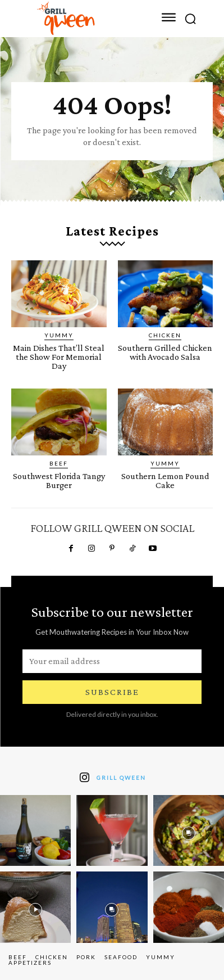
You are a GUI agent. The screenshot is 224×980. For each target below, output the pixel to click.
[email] (112, 661)
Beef (59, 463)
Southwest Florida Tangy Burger (59, 480)
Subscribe (112, 692)
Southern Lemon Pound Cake (165, 480)
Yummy (59, 335)
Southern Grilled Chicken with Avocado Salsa (165, 352)
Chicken (165, 335)
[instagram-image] (35, 830)
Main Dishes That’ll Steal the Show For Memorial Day (59, 357)
